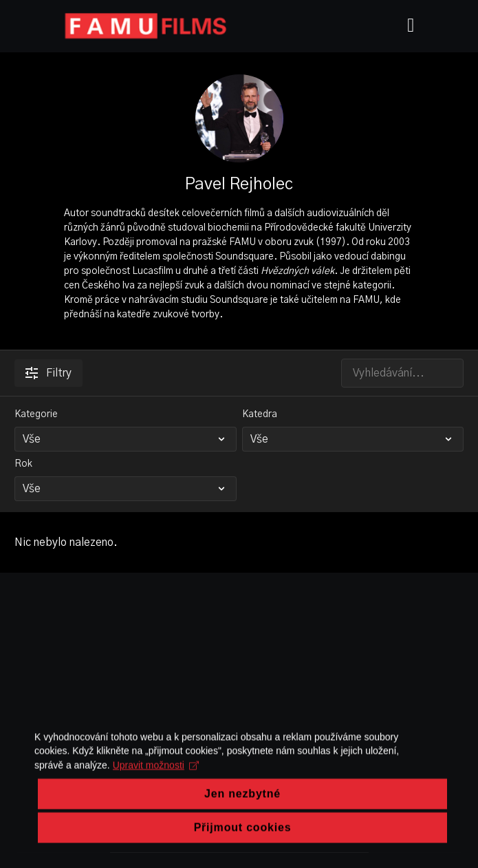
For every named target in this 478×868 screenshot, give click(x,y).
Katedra (260, 414)
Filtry (48, 373)
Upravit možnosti (156, 792)
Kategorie (36, 414)
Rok (23, 464)
